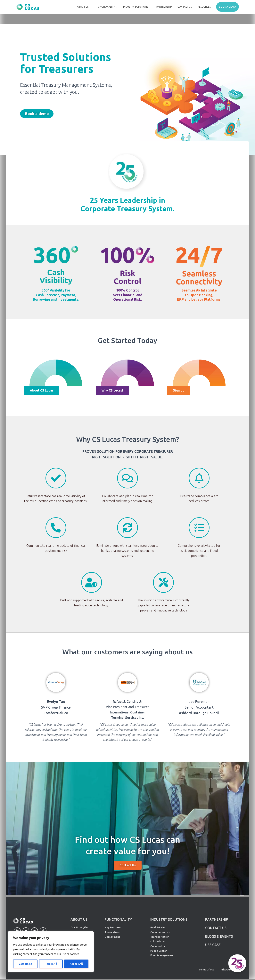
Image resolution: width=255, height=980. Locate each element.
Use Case (213, 945)
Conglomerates (160, 932)
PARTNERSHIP (217, 919)
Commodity (158, 946)
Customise (25, 964)
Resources (205, 7)
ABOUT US (79, 919)
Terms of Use (206, 970)
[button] (37, 114)
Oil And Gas (158, 941)
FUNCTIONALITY (118, 919)
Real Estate (157, 927)
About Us (84, 7)
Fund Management (162, 955)
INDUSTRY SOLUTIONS (169, 919)
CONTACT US (216, 928)
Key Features (113, 927)
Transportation (160, 937)
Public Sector (159, 951)
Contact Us (185, 7)
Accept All (76, 964)
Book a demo (227, 7)
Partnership (164, 7)
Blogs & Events (219, 937)
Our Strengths (79, 927)
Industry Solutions (137, 7)
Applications (112, 932)
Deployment (112, 937)
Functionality (107, 7)
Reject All (51, 964)
